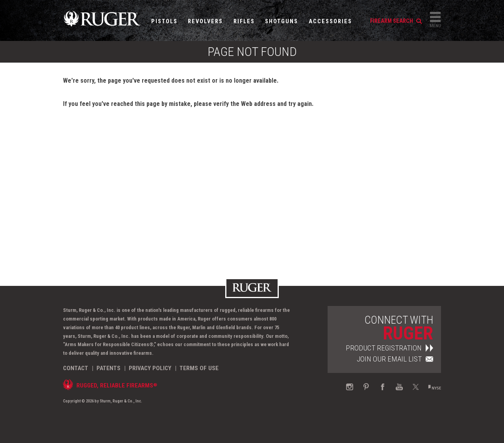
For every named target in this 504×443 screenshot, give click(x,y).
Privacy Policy (150, 368)
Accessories (330, 21)
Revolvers (205, 21)
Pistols (164, 21)
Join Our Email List (395, 359)
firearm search (396, 21)
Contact (76, 368)
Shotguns (282, 21)
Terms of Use (199, 368)
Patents (108, 368)
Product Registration (389, 348)
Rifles (244, 21)
